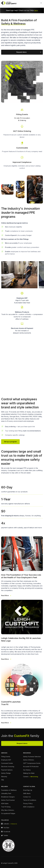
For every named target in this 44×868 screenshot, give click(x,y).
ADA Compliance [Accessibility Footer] (29, 807)
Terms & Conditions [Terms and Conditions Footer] (30, 800)
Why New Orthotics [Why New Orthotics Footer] (8, 810)
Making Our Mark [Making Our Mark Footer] (29, 773)
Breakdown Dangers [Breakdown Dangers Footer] (8, 797)
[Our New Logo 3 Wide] (22, 630)
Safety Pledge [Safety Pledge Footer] (6, 773)
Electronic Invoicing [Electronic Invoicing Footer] (8, 767)
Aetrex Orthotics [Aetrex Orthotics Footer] (29, 760)
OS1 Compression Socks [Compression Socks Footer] (32, 763)
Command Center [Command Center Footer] (7, 763)
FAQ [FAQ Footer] (3, 780)
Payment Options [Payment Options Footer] (7, 770)
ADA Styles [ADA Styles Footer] (5, 803)
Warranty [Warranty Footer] (4, 777)
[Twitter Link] (5, 836)
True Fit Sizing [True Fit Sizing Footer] (6, 807)
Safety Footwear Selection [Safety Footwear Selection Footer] (32, 757)
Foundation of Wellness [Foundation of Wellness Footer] (9, 790)
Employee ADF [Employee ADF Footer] (6, 760)
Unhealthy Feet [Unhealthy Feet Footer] (6, 793)
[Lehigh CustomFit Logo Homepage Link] (9, 3)
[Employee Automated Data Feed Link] (22, 298)
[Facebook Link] (6, 832)
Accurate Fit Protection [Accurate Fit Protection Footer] (31, 767)
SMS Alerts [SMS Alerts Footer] (27, 793)
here (36, 10)
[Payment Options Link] (22, 328)
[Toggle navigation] (41, 3)
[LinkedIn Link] (9, 824)
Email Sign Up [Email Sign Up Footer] (28, 790)
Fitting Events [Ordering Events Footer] (6, 757)
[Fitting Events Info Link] (22, 115)
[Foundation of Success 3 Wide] (22, 567)
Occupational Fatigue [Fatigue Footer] (8, 813)
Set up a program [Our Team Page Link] (10, 442)
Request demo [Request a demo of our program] (21, 52)
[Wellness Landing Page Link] (22, 313)
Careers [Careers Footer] (26, 777)
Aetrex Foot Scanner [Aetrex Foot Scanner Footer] (8, 800)
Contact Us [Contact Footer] (27, 797)
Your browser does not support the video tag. (22, 365)
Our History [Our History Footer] (27, 770)
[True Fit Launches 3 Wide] (22, 694)
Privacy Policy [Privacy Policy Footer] (28, 803)
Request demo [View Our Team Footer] (22, 743)
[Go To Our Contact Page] (22, 160)
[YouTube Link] (5, 828)
